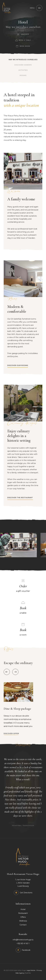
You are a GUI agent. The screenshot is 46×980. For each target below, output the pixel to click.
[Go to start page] (7, 8)
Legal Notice (31, 970)
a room (23, 632)
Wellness (23, 921)
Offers (23, 917)
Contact (23, 925)
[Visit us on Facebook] (23, 950)
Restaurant (23, 913)
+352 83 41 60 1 (23, 943)
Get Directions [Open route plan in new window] (26, 893)
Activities (23, 70)
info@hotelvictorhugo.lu (23, 940)
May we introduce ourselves (23, 60)
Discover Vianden (23, 65)
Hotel (23, 909)
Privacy (39, 970)
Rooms (23, 75)
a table (23, 610)
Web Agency (20, 973)
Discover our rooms (18, 365)
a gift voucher (23, 588)
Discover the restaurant (20, 498)
